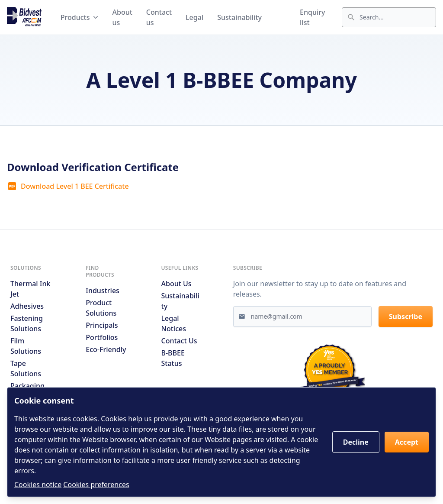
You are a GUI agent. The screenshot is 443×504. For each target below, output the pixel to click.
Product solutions (101, 308)
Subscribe (406, 317)
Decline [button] (356, 442)
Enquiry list (312, 17)
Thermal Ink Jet (30, 289)
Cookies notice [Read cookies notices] (38, 485)
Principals (102, 325)
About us (122, 17)
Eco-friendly (106, 349)
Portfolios (102, 337)
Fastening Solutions (27, 323)
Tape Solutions (26, 368)
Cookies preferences (96, 485)
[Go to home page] (24, 17)
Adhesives (27, 306)
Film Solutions (26, 346)
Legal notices (174, 323)
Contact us (159, 17)
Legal (194, 17)
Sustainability (239, 17)
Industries (103, 291)
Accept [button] (407, 442)
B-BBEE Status (173, 358)
